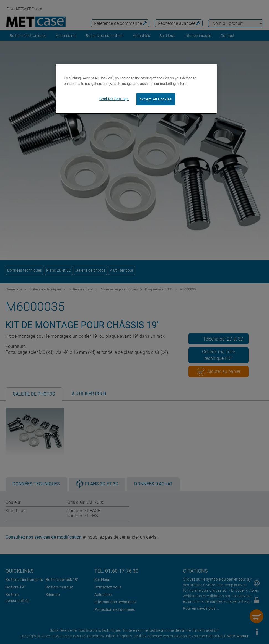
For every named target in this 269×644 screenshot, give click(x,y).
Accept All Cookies (156, 99)
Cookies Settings (114, 99)
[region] (136, 89)
